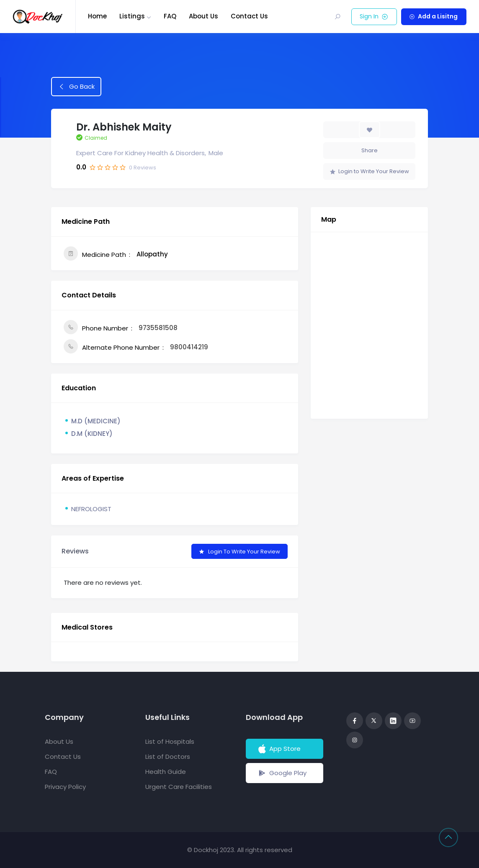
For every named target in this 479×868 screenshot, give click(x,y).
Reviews (143, 168)
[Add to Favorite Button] (370, 130)
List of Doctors (168, 757)
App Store (279, 749)
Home (97, 16)
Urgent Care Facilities (179, 787)
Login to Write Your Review (369, 171)
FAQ (170, 16)
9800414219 (189, 347)
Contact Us (249, 16)
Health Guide (166, 772)
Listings (132, 16)
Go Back (76, 86)
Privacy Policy (65, 787)
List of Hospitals (170, 741)
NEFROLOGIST (91, 509)
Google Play (282, 773)
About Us (203, 16)
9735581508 (158, 328)
